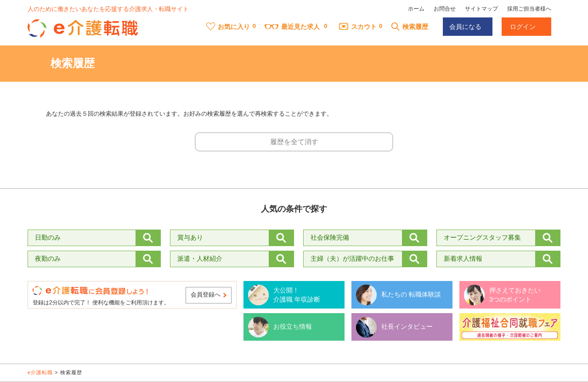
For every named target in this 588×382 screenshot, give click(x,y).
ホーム (416, 9)
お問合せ (445, 9)
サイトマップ (481, 9)
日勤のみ (48, 237)
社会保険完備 (330, 237)
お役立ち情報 (293, 326)
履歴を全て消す (294, 142)
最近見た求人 (292, 27)
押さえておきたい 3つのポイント (515, 295)
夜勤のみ (48, 258)
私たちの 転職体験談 (411, 294)
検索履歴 (410, 27)
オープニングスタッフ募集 (482, 237)
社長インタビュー (407, 326)
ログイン (523, 27)
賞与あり (190, 237)
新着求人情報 (463, 258)
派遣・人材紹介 (200, 258)
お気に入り (228, 27)
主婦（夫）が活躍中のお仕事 (352, 258)
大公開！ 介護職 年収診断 (297, 295)
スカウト (358, 27)
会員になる (465, 27)
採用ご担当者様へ (529, 9)
